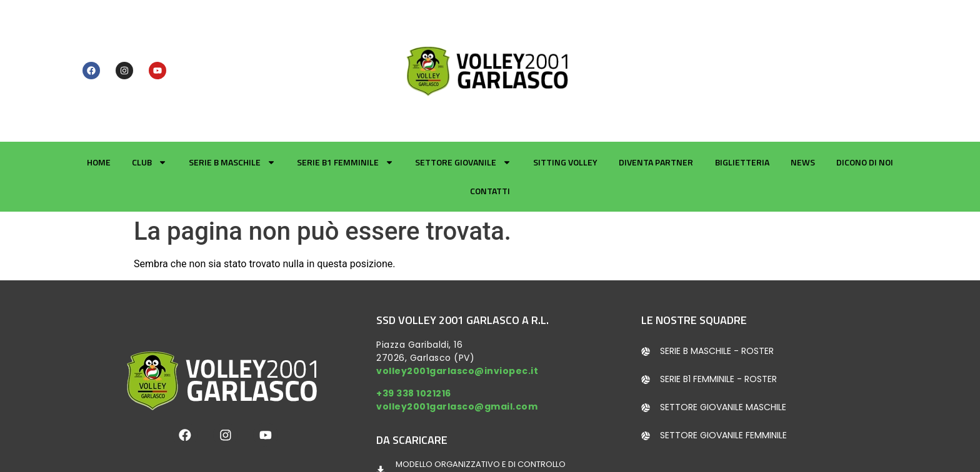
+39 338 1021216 (414, 327)
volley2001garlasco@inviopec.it (457, 305)
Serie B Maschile (232, 97)
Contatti (490, 125)
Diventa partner (656, 96)
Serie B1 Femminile (345, 97)
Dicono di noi (865, 96)
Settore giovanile (463, 97)
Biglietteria (742, 96)
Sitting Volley (565, 96)
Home (99, 96)
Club (149, 97)
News (803, 96)
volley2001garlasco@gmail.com (457, 340)
